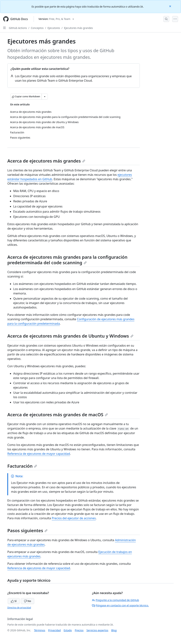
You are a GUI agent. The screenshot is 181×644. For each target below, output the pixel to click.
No (27, 601)
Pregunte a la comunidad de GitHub (116, 600)
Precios (79, 630)
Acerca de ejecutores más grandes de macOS (58, 415)
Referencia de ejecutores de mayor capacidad (39, 454)
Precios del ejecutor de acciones (74, 518)
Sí (14, 601)
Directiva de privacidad (19, 608)
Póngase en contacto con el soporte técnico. (120, 605)
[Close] (171, 6)
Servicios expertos (97, 630)
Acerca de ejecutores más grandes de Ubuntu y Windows (70, 336)
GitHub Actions (18, 28)
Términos (40, 630)
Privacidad (54, 630)
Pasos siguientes (27, 530)
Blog (114, 630)
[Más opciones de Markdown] (45, 97)
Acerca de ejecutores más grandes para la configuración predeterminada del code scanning (67, 260)
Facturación (22, 466)
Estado (68, 630)
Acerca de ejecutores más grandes (46, 161)
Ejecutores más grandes (78, 28)
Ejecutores (54, 28)
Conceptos (37, 28)
